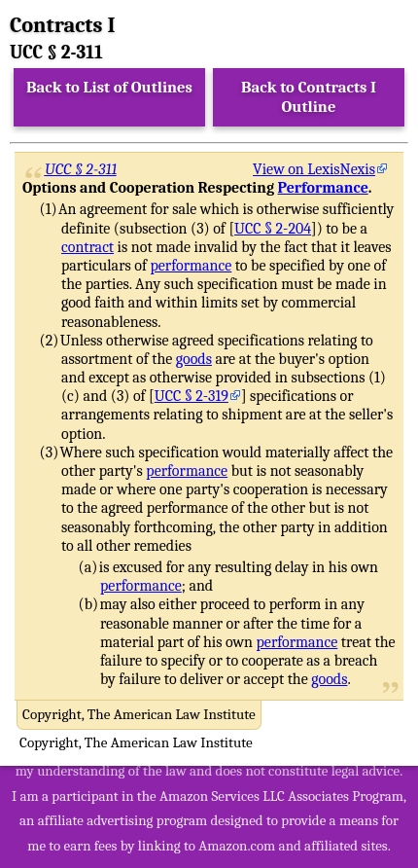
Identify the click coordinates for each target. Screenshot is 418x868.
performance (191, 266)
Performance (323, 188)
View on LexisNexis (314, 169)
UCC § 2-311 (81, 169)
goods (194, 359)
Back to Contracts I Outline (309, 97)
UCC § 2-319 (192, 396)
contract (87, 247)
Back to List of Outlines (109, 87)
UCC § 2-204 (273, 229)
